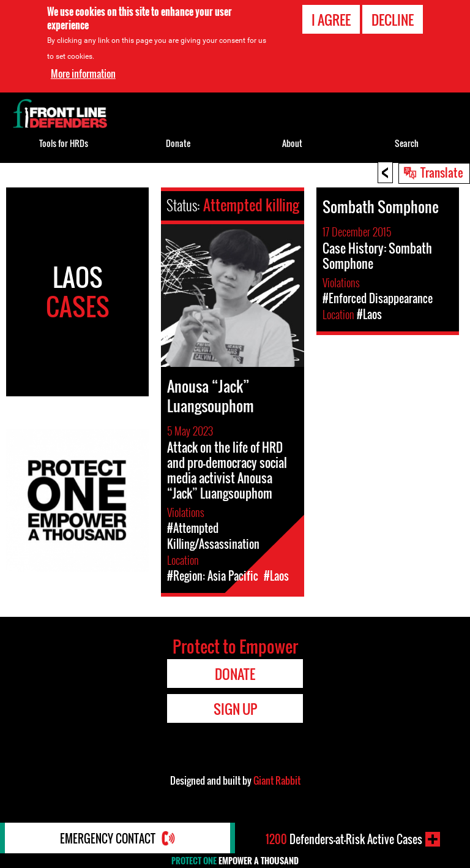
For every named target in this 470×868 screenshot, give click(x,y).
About (292, 143)
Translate (442, 172)
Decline (393, 20)
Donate (178, 143)
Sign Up (235, 709)
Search (407, 143)
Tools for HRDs (64, 143)
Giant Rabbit (277, 780)
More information (83, 74)
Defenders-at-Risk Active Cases (344, 839)
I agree (331, 20)
